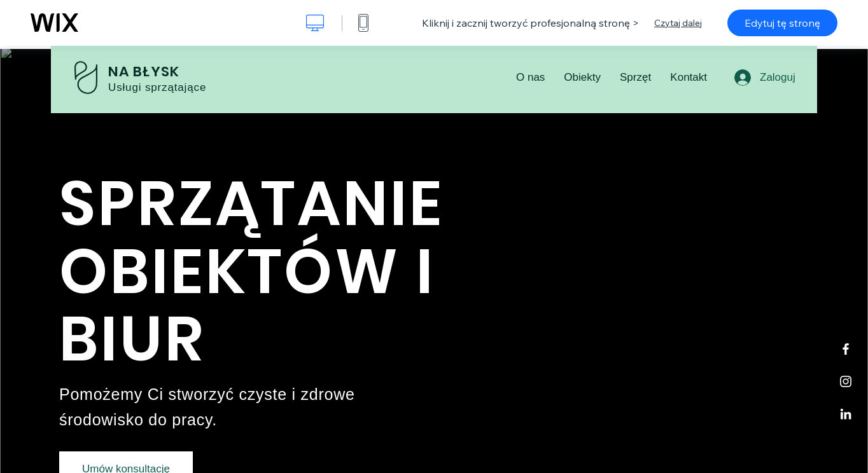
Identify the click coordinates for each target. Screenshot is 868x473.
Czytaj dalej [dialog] (678, 23)
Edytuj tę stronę (782, 23)
